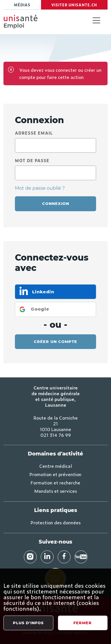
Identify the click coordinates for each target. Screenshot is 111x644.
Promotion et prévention (55, 474)
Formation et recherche (55, 482)
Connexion (56, 203)
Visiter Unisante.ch (74, 5)
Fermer (83, 623)
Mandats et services (55, 491)
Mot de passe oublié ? (40, 188)
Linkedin (42, 292)
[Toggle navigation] (96, 21)
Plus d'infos (28, 623)
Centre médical (56, 466)
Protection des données (56, 522)
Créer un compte (55, 342)
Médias (22, 5)
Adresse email (34, 133)
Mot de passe (32, 160)
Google (40, 309)
